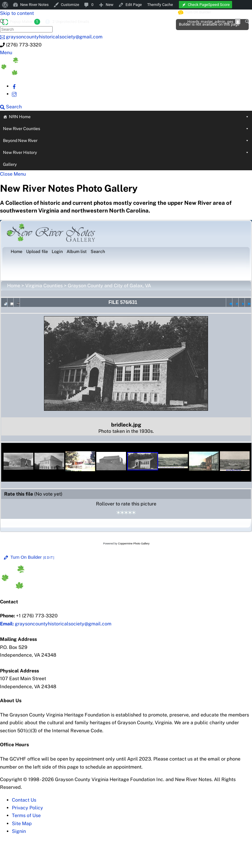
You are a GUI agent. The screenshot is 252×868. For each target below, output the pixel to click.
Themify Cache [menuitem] (160, 5)
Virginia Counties (44, 286)
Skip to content (17, 13)
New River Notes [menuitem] (34, 5)
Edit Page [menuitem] (134, 5)
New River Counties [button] (126, 129)
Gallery (10, 164)
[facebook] (14, 86)
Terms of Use (26, 815)
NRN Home (129, 117)
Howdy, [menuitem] (214, 21)
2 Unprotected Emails (71, 22)
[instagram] (14, 94)
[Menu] (6, 53)
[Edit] (49, 558)
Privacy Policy (27, 808)
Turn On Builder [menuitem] (195, 12)
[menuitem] (5, 5)
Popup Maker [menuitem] (25, 22)
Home (14, 286)
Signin (19, 831)
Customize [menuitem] (70, 5)
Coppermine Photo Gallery (134, 544)
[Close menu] (13, 174)
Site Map (22, 823)
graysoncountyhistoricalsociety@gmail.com (56, 624)
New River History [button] (126, 152)
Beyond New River (126, 140)
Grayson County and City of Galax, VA (109, 286)
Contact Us (24, 800)
